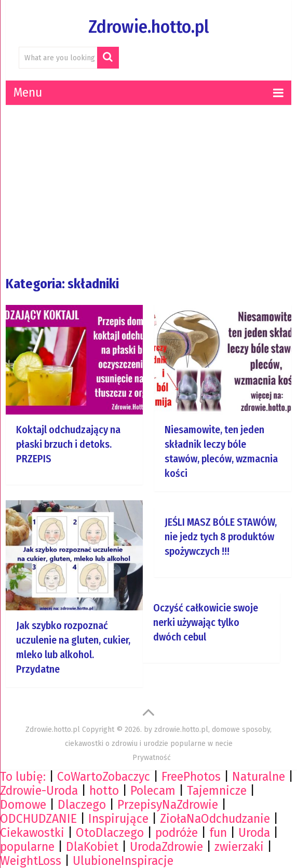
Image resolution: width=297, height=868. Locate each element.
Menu (28, 92)
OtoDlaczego (110, 833)
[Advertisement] (151, 191)
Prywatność (152, 758)
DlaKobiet (92, 847)
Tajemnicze (217, 791)
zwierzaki (239, 847)
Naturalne (259, 777)
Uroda (254, 833)
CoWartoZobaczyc (104, 777)
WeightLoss (31, 861)
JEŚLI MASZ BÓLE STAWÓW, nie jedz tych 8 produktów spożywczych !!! (221, 537)
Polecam (153, 791)
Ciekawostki (32, 833)
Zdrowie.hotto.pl (148, 26)
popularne (27, 847)
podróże (177, 833)
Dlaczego (82, 805)
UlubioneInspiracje (123, 861)
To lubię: (23, 777)
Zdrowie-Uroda (39, 791)
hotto (104, 791)
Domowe (23, 805)
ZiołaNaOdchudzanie (215, 819)
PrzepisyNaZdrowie (168, 805)
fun (218, 833)
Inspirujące (118, 819)
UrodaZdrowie (166, 847)
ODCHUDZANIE (38, 819)
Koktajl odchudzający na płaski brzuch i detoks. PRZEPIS (68, 444)
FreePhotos (191, 777)
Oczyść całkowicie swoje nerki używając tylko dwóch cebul (206, 622)
